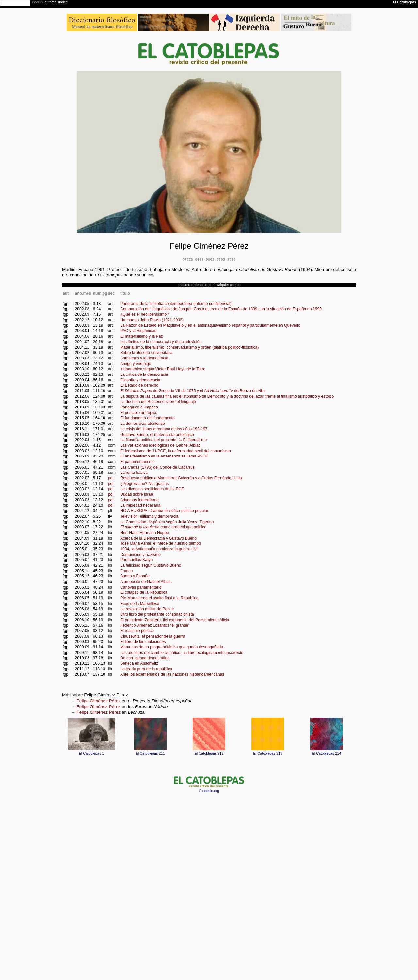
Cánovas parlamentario (141, 587)
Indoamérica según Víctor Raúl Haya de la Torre (163, 369)
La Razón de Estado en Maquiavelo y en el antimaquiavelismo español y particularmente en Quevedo (210, 325)
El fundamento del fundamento (147, 418)
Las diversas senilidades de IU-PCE (152, 489)
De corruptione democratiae (145, 658)
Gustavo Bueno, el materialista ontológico (157, 435)
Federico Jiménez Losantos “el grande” (155, 625)
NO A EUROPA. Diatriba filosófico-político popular (164, 511)
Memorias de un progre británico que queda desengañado (172, 647)
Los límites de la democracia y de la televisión (161, 342)
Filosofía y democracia (140, 380)
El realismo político (137, 631)
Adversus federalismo (139, 500)
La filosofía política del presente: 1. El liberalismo (163, 440)
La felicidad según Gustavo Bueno (151, 565)
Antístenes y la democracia (144, 358)
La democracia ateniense (143, 424)
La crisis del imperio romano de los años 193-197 (164, 429)
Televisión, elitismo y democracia (149, 516)
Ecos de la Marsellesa (140, 604)
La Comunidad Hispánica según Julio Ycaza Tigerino (167, 522)
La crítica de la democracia (144, 374)
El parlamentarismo (137, 462)
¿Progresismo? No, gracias (144, 484)
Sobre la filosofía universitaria (146, 353)
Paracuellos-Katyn (136, 560)
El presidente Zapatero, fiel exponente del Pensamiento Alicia (175, 620)
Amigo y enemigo (136, 364)
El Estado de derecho (139, 385)
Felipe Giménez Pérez (99, 701)
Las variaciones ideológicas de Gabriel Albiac (160, 445)
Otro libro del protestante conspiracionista (157, 614)
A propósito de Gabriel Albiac (146, 582)
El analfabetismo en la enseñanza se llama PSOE (164, 456)
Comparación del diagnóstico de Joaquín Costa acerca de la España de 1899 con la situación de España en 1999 (221, 309)
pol (111, 478)
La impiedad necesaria (140, 505)
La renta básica (134, 473)
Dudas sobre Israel (137, 494)
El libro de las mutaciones (143, 642)
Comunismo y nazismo (140, 555)
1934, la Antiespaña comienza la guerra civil (159, 549)
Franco (126, 571)
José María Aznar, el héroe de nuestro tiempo (161, 543)
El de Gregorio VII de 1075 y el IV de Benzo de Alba (193, 391)
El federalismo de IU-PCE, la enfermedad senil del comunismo (176, 451)
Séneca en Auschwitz (139, 663)
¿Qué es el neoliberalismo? (145, 314)
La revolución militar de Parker (147, 609)
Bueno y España (135, 576)
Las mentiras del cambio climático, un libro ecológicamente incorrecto (182, 653)
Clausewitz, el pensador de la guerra (153, 636)
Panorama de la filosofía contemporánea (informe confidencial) (176, 304)
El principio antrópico (139, 413)
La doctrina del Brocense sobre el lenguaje (158, 402)
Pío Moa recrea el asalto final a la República (159, 598)
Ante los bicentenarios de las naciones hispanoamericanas (172, 674)
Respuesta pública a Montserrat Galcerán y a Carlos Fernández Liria (181, 478)
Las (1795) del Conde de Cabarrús (157, 467)
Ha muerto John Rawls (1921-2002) (152, 320)
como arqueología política (163, 527)
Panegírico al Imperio (139, 407)
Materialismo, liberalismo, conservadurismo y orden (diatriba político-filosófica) (189, 347)
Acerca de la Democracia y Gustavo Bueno (158, 538)
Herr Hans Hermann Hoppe (145, 533)
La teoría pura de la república (146, 669)
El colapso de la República (144, 592)
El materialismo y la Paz (142, 336)
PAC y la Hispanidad (138, 331)
